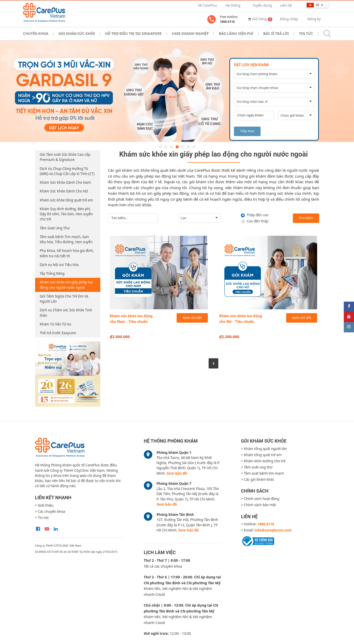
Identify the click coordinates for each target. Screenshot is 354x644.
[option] (177, 91)
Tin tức (306, 34)
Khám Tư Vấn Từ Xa (55, 324)
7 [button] (194, 147)
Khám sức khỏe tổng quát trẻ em (66, 200)
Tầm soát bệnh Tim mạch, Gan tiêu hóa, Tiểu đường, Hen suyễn (66, 239)
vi (313, 5)
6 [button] (188, 147)
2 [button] (166, 147)
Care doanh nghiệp (190, 34)
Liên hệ (286, 5)
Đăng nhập (289, 19)
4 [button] (177, 147)
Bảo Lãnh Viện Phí (236, 34)
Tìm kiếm (306, 218)
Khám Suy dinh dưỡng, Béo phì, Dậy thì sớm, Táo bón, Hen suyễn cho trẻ (66, 214)
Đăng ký (314, 19)
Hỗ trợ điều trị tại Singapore (133, 34)
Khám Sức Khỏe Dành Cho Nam (65, 182)
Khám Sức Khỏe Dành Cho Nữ (64, 191)
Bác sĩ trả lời (276, 34)
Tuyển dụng (262, 5)
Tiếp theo (247, 131)
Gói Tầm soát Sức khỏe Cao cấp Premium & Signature (65, 157)
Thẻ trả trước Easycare (58, 333)
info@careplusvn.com (273, 530)
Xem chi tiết (192, 318)
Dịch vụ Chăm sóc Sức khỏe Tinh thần (66, 313)
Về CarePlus (207, 5)
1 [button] (160, 147)
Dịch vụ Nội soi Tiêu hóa (59, 265)
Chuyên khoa (36, 34)
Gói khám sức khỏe (77, 34)
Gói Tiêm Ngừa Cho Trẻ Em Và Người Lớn (64, 299)
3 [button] (171, 147)
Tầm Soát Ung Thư (55, 228)
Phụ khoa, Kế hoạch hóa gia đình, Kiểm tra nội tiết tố (67, 253)
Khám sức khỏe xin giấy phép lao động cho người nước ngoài (66, 285)
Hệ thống (233, 5)
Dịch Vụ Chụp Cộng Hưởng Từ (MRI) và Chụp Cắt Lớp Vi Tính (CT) (67, 171)
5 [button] (183, 147)
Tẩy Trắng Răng (52, 273)
